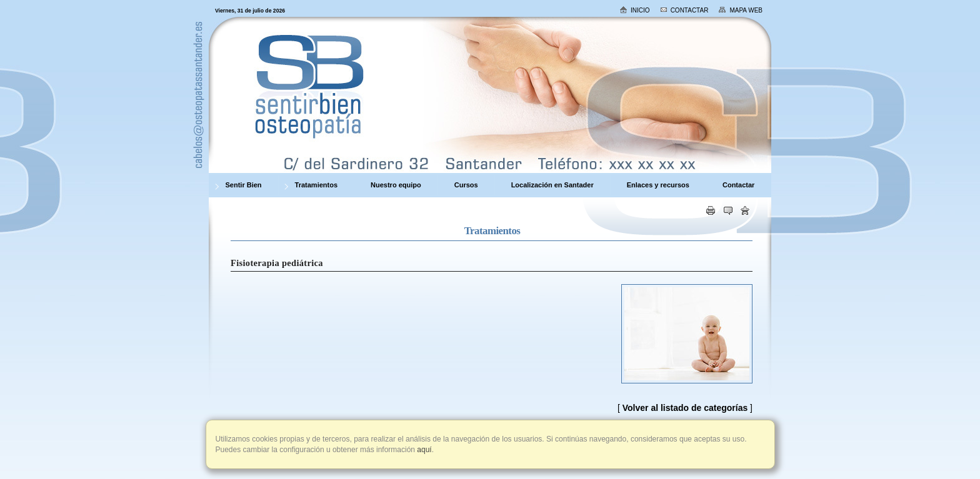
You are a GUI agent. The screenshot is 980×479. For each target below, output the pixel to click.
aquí (423, 450)
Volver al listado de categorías (685, 408)
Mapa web (740, 10)
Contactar (684, 10)
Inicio (635, 10)
